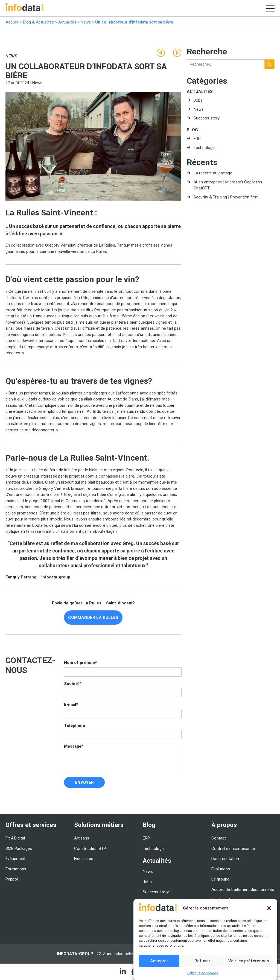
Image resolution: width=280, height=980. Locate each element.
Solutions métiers (99, 825)
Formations (16, 869)
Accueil (12, 22)
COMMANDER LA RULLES (93, 618)
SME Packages (19, 849)
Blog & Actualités (38, 22)
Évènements (17, 859)
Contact (219, 838)
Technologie (205, 148)
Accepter (159, 961)
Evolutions (221, 869)
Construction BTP (90, 849)
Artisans (82, 838)
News (86, 22)
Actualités (67, 22)
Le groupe (220, 879)
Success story (207, 118)
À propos (224, 825)
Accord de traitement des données (243, 890)
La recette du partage (213, 173)
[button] (269, 908)
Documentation (225, 859)
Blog (192, 130)
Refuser (202, 961)
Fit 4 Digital (15, 838)
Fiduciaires (84, 859)
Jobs (198, 100)
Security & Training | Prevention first (226, 197)
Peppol (12, 879)
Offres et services (31, 825)
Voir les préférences (249, 961)
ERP (197, 139)
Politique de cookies (203, 973)
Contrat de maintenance (233, 849)
